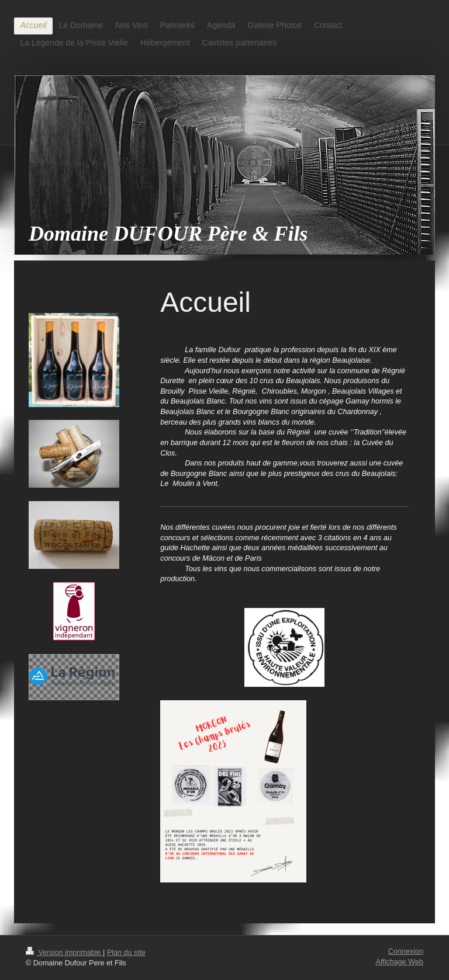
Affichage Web (400, 962)
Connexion (406, 951)
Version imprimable (64, 953)
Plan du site (126, 953)
